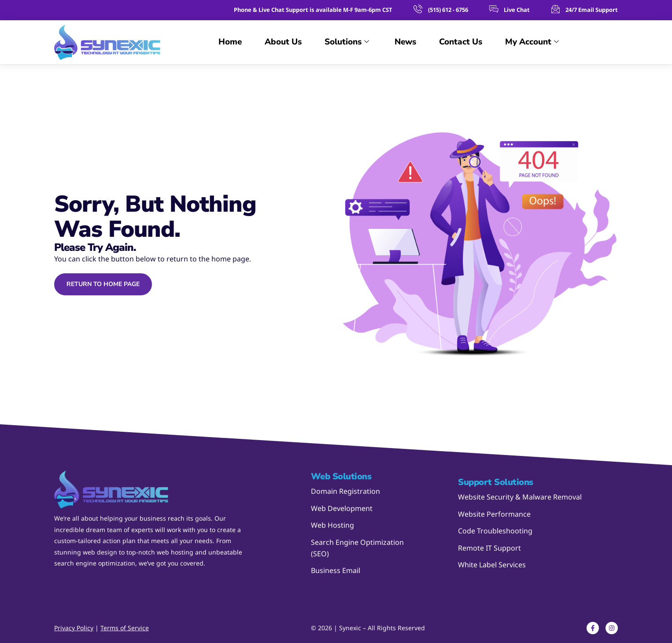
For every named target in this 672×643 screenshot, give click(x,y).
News (405, 42)
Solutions (347, 42)
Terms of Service (125, 628)
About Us (283, 42)
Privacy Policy (74, 628)
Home (230, 42)
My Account (532, 42)
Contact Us (461, 42)
